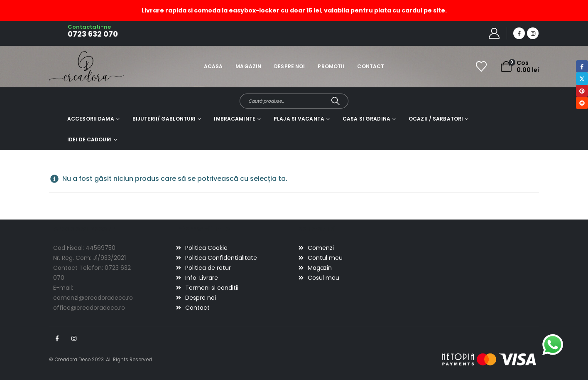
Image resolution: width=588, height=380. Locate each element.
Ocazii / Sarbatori (436, 119)
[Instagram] (533, 33)
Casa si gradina (366, 119)
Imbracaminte (234, 119)
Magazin (248, 66)
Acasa (213, 66)
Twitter (582, 78)
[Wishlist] (481, 67)
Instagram (74, 338)
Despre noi (289, 66)
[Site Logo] (72, 66)
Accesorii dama (91, 119)
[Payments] (489, 359)
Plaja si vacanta (299, 119)
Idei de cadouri (89, 139)
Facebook (57, 338)
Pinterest (582, 91)
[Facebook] (519, 33)
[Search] (336, 101)
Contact (371, 66)
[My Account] (494, 33)
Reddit (582, 103)
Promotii (331, 66)
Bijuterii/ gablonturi (164, 119)
